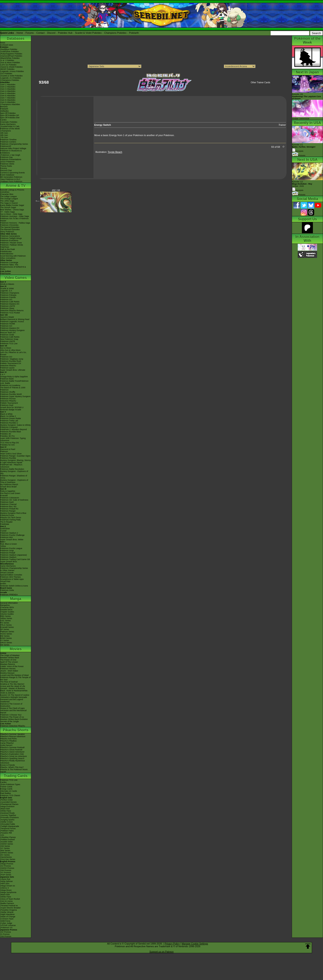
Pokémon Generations (10, 236)
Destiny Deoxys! (7, 673)
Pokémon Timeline (8, 140)
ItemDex (4, 107)
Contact (40, 33)
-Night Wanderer (7, 914)
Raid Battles (6, 793)
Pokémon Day (6, 157)
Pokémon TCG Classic (10, 795)
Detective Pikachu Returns (12, 311)
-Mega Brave (6, 890)
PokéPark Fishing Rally (10, 520)
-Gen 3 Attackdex (8, 89)
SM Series (5, 645)
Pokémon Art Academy (10, 385)
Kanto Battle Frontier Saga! (12, 205)
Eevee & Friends (8, 765)
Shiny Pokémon (7, 232)
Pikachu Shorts (16, 730)
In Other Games (7, 570)
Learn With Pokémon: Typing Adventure (13, 439)
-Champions (6, 131)
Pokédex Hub (65, 33)
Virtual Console (7, 573)
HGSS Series (6, 634)
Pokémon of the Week (10, 129)
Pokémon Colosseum (10, 498)
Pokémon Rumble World (11, 394)
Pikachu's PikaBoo (8, 741)
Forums (30, 33)
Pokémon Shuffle (8, 392)
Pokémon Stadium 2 (9, 533)
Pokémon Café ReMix (10, 302)
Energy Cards (6, 789)
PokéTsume (5, 274)
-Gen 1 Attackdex (8, 85)
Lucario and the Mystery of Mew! (15, 675)
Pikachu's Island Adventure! (12, 752)
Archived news (7, 45)
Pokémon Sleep (7, 308)
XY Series (5, 640)
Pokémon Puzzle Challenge (12, 535)
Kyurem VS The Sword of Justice (15, 695)
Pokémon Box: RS (8, 507)
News (3, 43)
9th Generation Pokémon (11, 177)
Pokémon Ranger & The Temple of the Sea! (15, 679)
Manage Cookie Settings (195, 944)
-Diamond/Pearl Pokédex (11, 56)
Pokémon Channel (8, 504)
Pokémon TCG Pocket (10, 313)
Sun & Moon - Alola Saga (11, 214)
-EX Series (5, 855)
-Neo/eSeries (6, 857)
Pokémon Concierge (9, 263)
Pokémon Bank (7, 379)
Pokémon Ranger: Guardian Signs (15, 456)
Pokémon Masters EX (10, 304)
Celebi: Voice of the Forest (12, 666)
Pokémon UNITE (8, 306)
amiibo (3, 584)
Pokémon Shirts (7, 164)
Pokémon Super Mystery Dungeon (15, 396)
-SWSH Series (7, 844)
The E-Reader (6, 522)
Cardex (3, 120)
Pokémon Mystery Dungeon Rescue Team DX (12, 331)
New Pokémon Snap (9, 339)
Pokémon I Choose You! (11, 715)
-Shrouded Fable (8, 824)
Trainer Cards (6, 787)
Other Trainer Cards (260, 82)
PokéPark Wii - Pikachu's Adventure (11, 466)
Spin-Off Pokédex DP (10, 115)
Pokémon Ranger (8, 511)
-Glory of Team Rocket (10, 899)
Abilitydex (5, 111)
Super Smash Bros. (9, 562)
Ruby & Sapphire (8, 491)
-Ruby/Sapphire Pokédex (11, 54)
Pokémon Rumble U (9, 423)
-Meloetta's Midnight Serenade (14, 697)
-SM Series (5, 846)
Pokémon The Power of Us (12, 717)
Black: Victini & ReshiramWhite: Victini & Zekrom (14, 692)
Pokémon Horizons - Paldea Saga (15, 223)
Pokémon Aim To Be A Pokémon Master (14, 220)
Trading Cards (16, 776)
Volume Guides (7, 614)
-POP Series (6, 875)
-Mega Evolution (7, 806)
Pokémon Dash (7, 502)
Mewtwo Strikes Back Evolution (14, 719)
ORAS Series (6, 643)
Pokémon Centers (8, 142)
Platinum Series (7, 632)
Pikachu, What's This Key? (12, 767)
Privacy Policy (172, 944)
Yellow (3, 546)
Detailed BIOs (6, 610)
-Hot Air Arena (6, 901)
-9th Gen (4, 133)
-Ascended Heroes (8, 802)
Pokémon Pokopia (8, 295)
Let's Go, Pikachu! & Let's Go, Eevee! (13, 353)
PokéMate (5, 524)
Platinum (4, 451)
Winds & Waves (7, 284)
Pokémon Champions (10, 293)
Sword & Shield (7, 317)
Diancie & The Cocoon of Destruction (11, 705)
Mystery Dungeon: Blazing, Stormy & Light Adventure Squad (16, 461)
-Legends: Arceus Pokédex (12, 71)
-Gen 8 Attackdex (8, 100)
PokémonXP (6, 146)
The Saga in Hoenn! (9, 203)
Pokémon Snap (7, 551)
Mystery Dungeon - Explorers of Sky (14, 472)
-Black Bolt (5, 809)
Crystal (3, 531)
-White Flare (6, 811)
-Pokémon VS (6, 928)
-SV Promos (6, 866)
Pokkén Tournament (9, 403)
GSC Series (5, 621)
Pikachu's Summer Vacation (13, 734)
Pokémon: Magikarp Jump (12, 359)
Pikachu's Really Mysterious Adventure (13, 762)
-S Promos (5, 934)
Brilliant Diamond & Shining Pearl (15, 319)
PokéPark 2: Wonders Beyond (13, 429)
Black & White (6, 414)
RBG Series (5, 616)
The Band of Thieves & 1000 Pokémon (13, 389)
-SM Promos (6, 870)
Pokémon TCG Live (9, 344)
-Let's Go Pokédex (8, 65)
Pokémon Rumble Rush (11, 361)
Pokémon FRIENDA (9, 595)
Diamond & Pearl (8, 449)
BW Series (5, 636)
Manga (16, 599)
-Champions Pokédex (10, 80)
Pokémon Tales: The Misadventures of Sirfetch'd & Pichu (13, 267)
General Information (9, 603)
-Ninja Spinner (6, 881)
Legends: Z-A (6, 291)
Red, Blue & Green (9, 544)
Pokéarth (134, 33)
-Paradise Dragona (9, 910)
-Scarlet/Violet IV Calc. (10, 126)
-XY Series (5, 848)
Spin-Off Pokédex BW (10, 118)
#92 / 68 (56, 190)
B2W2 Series (6, 638)
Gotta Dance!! (6, 745)
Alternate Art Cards (9, 791)
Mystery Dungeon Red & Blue (13, 513)
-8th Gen (4, 135)
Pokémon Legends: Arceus (12, 322)
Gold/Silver (5, 529)
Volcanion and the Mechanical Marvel (13, 712)
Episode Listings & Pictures (12, 190)
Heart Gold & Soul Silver (11, 454)
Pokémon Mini (6, 537)
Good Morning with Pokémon (13, 256)
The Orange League (9, 199)
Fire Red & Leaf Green (10, 493)
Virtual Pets (5, 581)
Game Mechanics (8, 124)
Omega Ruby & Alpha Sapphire (14, 377)
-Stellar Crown (6, 822)
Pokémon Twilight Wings (11, 238)
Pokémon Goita (7, 590)
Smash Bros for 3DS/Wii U (12, 407)
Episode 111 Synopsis (304, 148)
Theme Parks (6, 166)
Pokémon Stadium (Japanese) (14, 555)
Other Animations (8, 258)
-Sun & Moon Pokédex (10, 63)
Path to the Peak (8, 249)
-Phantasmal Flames (9, 804)
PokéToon (5, 247)
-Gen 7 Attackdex (8, 98)
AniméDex (5, 192)
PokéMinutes (6, 251)
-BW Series (5, 851)
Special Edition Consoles (11, 575)
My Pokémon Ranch (9, 484)
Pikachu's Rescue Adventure (13, 736)
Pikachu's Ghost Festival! (11, 750)
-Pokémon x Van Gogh (10, 155)
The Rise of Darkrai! (9, 682)
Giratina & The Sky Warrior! (12, 684)
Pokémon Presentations (11, 159)
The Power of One (8, 660)
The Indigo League (8, 196)
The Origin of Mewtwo (10, 655)
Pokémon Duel (7, 405)
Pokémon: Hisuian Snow (11, 243)
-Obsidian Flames (8, 837)
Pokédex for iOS (7, 445)
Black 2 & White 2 (8, 416)
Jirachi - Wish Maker (9, 671)
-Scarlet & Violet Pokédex (11, 76)
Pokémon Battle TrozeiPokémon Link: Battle (14, 382)
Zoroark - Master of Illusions (13, 688)
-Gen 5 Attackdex (8, 93)
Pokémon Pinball (8, 553)
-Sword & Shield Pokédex (11, 67)
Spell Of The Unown (9, 662)
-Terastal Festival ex (9, 906)
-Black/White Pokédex (10, 58)
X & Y (3, 374)
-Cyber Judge (6, 923)
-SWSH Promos (7, 868)
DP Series (5, 629)
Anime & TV (16, 186)
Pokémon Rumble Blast (11, 432)
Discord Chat (6, 170)
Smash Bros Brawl (8, 487)
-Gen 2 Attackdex (8, 87)
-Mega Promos (7, 864)
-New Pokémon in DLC (10, 179)
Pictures (299, 155)
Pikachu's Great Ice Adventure (14, 756)
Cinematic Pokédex (9, 122)
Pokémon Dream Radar (11, 418)
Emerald (4, 496)
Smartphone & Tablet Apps (12, 579)
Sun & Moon (6, 348)
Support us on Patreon (161, 952)
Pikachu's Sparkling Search (12, 758)
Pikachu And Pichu (8, 739)
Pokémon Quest (7, 368)
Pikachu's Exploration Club (12, 754)
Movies (16, 649)
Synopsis (298, 190)
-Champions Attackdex (10, 104)
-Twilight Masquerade (10, 826)
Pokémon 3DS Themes (10, 577)
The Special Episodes (10, 227)
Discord (51, 33)
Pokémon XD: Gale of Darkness (14, 500)
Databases (16, 38)
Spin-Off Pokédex (8, 113)
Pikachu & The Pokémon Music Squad (14, 771)
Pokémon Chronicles (9, 225)
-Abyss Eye (5, 879)
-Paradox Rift (6, 833)
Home (20, 33)
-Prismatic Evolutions (9, 817)
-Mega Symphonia (8, 892)
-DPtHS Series (7, 853)
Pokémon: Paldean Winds (12, 245)
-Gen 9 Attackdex (8, 102)
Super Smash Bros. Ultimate (13, 370)
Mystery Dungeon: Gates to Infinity (15, 425)
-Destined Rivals (7, 813)
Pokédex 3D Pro (7, 436)
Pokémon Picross (8, 399)
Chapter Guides (7, 612)
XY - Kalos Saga (7, 212)
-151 (2, 835)
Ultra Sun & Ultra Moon (10, 350)
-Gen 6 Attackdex (8, 96)
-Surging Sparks (7, 820)
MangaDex (5, 605)
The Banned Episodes (10, 229)
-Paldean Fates (7, 831)
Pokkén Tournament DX (11, 363)
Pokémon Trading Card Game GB (15, 559)
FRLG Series (6, 625)
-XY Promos (5, 873)
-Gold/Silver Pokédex (10, 52)
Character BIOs (7, 607)
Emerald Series (7, 627)
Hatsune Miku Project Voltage (13, 148)
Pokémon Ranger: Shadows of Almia (14, 477)
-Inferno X (5, 888)
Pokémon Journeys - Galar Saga (15, 216)
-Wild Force (5, 921)
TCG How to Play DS (10, 443)
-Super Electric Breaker (10, 908)
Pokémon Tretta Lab (9, 421)
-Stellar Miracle (7, 912)
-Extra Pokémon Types (10, 784)
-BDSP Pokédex (7, 69)
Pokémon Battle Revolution (12, 469)
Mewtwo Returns (8, 664)
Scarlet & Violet (7, 288)
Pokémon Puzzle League (11, 548)
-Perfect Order (6, 800)
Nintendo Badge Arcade (11, 410)
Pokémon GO (6, 300)
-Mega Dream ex (8, 886)
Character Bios (7, 194)
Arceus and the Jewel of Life (13, 686)
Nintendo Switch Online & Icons (14, 586)
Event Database (7, 175)
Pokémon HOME (8, 324)
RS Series (5, 623)
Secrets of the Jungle (10, 721)
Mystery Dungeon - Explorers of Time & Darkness (14, 481)
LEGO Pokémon (7, 162)
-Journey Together (8, 815)
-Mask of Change (8, 917)
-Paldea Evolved (7, 839)
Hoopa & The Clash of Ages (12, 708)
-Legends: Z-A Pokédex (11, 78)
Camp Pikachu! (7, 743)
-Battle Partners (7, 903)
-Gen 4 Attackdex (8, 91)
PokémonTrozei (7, 515)
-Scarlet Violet (6, 842)
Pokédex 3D (6, 434)
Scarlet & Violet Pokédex (88, 33)
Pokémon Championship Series (14, 144)
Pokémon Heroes (8, 669)
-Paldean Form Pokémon (11, 181)
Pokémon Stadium (8, 557)
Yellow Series (6, 618)
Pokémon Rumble (8, 458)
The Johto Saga (7, 201)
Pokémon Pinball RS (9, 509)
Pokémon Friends (8, 297)
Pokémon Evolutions (9, 240)
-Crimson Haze (7, 919)
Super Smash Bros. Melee (12, 540)
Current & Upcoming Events (13, 173)
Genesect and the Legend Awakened (12, 701)
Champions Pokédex (115, 33)
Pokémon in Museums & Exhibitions (11, 152)
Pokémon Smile (7, 335)
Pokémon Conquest (9, 427)
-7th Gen (4, 137)
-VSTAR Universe (8, 925)
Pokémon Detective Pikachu (13, 726)
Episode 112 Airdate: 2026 (302, 184)
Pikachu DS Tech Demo (11, 518)
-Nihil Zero (5, 884)
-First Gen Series (8, 859)
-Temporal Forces (8, 828)
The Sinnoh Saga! (8, 207)
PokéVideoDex (7, 254)
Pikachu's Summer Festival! (12, 747)
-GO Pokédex (6, 74)
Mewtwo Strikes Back (10, 658)
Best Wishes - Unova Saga (12, 210)
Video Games (16, 278)
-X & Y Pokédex (7, 60)
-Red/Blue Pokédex (9, 49)
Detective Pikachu (8, 366)
